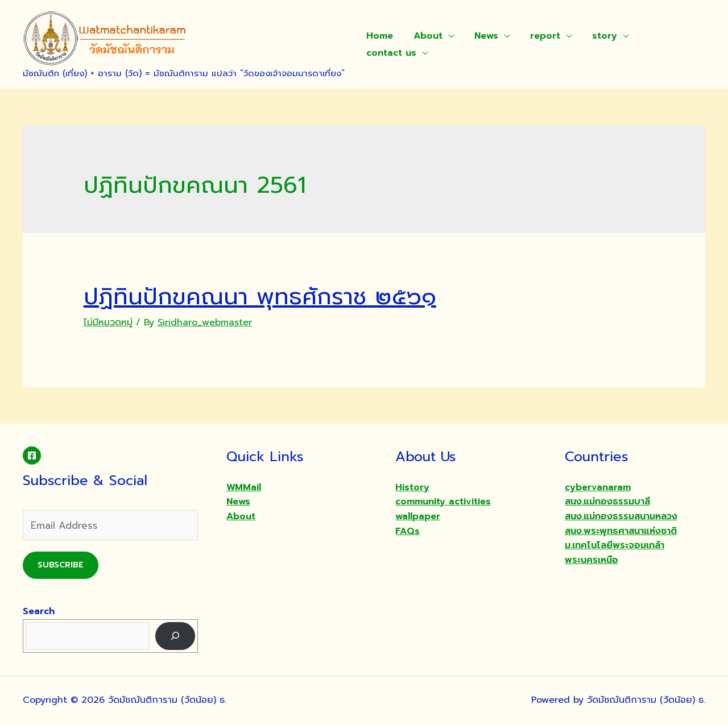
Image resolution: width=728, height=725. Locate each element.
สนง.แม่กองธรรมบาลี (607, 502)
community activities (443, 502)
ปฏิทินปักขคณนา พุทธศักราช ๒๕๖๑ (260, 297)
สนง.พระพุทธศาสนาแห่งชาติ (621, 531)
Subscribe (61, 565)
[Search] (175, 636)
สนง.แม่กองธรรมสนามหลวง (621, 516)
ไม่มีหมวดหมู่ (108, 322)
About (425, 36)
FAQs (408, 531)
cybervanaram (598, 487)
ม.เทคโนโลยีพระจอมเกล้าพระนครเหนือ (615, 553)
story (594, 36)
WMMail (244, 487)
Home (379, 36)
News (481, 36)
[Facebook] (32, 455)
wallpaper (418, 516)
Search (39, 611)
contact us (390, 53)
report (537, 36)
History (412, 487)
